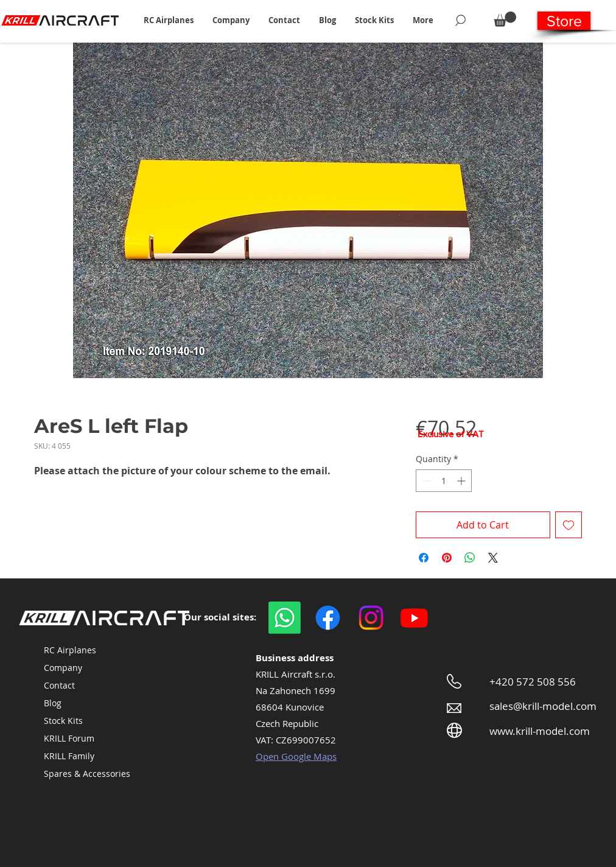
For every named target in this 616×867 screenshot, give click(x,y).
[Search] (460, 20)
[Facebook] (328, 618)
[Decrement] (425, 481)
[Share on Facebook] (424, 558)
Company (63, 668)
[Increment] (462, 481)
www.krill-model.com (540, 731)
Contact (59, 685)
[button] (168, 20)
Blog (53, 703)
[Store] (564, 21)
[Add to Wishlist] (569, 525)
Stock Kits (63, 721)
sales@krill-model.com (543, 706)
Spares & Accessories (87, 774)
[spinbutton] (444, 481)
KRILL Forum (69, 738)
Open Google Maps (296, 756)
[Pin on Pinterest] (447, 558)
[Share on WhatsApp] (470, 558)
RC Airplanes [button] (70, 650)
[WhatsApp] (285, 618)
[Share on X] (493, 558)
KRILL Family (69, 756)
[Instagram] (371, 618)
